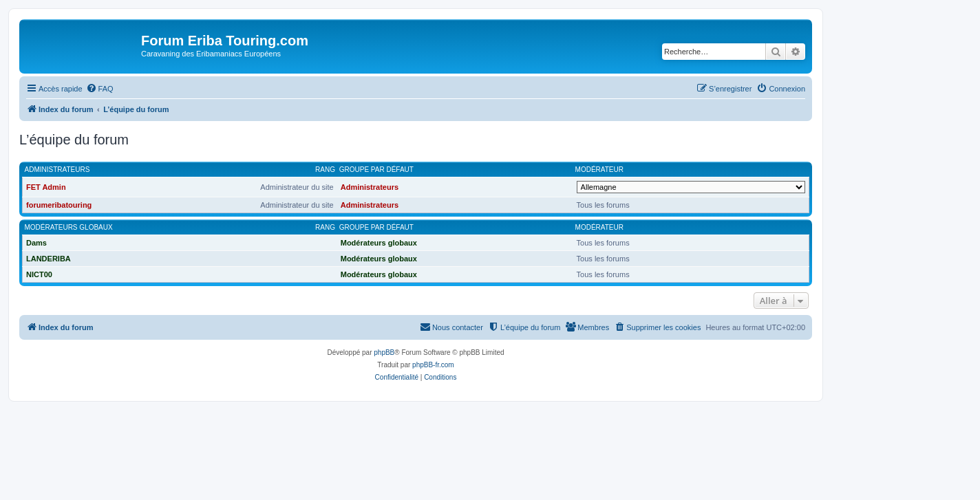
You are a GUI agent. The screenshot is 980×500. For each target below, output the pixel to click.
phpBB (384, 352)
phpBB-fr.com (433, 365)
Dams (36, 243)
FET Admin (46, 187)
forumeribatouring (59, 205)
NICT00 (39, 274)
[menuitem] (100, 89)
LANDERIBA (49, 259)
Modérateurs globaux (69, 227)
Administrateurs (57, 170)
